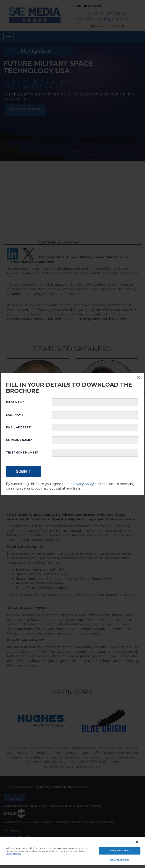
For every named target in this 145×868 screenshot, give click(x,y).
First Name (15, 402)
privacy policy (83, 484)
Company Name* (19, 440)
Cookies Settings (120, 859)
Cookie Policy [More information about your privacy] (13, 854)
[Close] (137, 842)
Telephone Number (22, 452)
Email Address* (19, 427)
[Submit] (24, 472)
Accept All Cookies (120, 851)
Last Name (15, 415)
